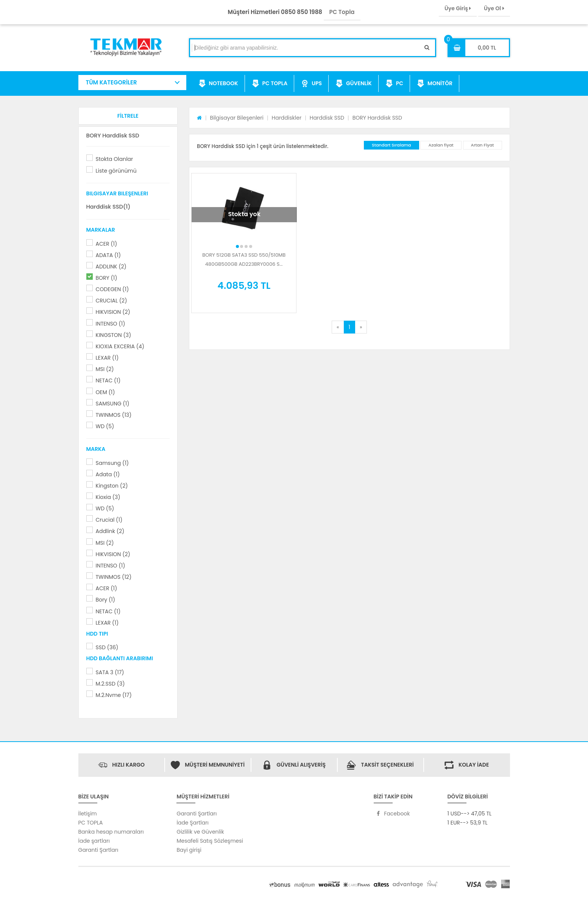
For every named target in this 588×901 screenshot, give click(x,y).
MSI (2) (105, 369)
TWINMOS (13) (114, 415)
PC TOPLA (270, 84)
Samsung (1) (112, 463)
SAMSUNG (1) (113, 404)
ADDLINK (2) (111, 267)
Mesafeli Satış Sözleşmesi (210, 841)
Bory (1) (106, 600)
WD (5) (105, 426)
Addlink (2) (110, 531)
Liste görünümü (116, 171)
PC (394, 84)
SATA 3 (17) (110, 672)
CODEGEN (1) (112, 289)
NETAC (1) (108, 380)
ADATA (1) (108, 255)
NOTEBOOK (218, 84)
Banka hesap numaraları (111, 832)
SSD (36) (107, 647)
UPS (311, 84)
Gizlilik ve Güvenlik (200, 832)
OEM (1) (105, 392)
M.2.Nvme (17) (114, 695)
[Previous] (338, 327)
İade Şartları (192, 823)
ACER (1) (107, 244)
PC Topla (342, 12)
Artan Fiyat (483, 145)
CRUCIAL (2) (112, 301)
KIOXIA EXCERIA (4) (120, 346)
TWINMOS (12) (114, 577)
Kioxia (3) (108, 497)
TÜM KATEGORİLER (112, 82)
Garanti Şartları (98, 850)
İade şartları (94, 841)
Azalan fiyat (441, 145)
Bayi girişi (189, 850)
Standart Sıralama (391, 145)
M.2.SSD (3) (110, 684)
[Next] (361, 327)
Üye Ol (494, 8)
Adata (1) (108, 474)
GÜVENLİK (354, 84)
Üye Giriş (458, 8)
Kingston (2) (112, 486)
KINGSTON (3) (114, 335)
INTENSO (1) (111, 324)
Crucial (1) (109, 520)
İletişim (88, 814)
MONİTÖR (435, 84)
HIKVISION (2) (113, 312)
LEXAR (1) (107, 358)
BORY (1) (107, 278)
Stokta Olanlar (115, 159)
